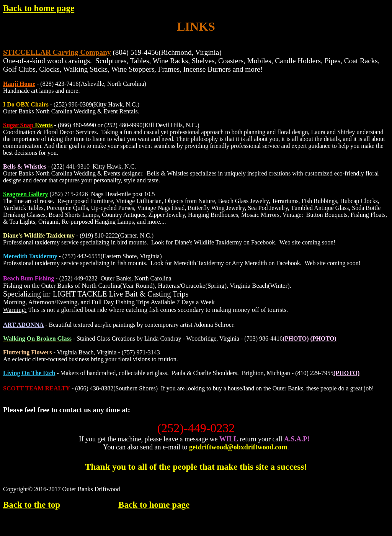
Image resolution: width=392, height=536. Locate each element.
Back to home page (39, 8)
